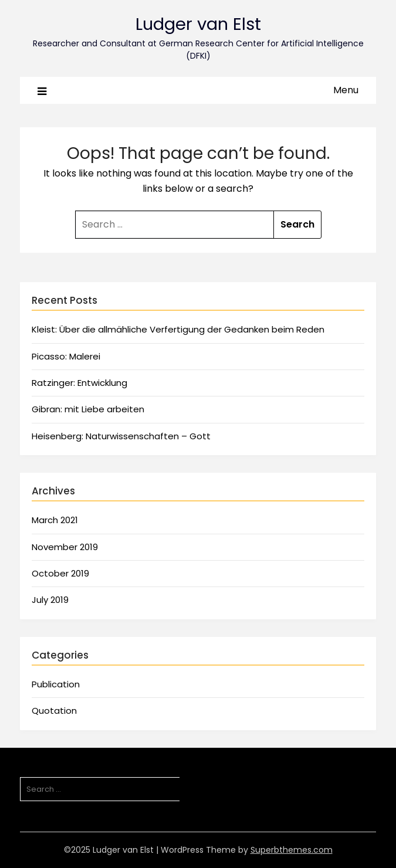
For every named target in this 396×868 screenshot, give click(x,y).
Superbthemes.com (292, 850)
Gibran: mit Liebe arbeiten (88, 409)
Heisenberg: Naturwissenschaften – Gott (121, 436)
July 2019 (50, 600)
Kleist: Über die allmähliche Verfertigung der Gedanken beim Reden (178, 329)
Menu (346, 90)
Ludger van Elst (198, 24)
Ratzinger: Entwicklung (79, 383)
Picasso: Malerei (66, 356)
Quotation (54, 711)
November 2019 (65, 547)
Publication (56, 684)
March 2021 (55, 520)
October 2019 (60, 573)
